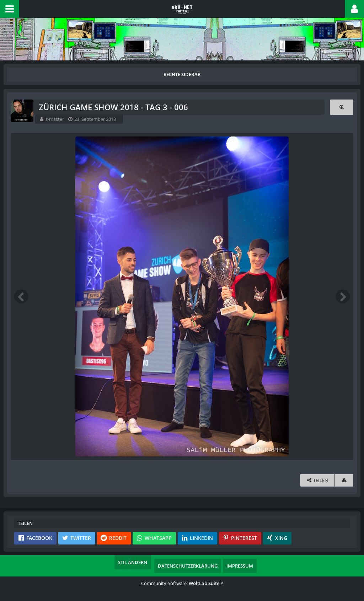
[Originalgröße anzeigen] (342, 107)
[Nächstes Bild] (343, 296)
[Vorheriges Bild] (21, 296)
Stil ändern (133, 562)
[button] (10, 9)
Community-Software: (182, 583)
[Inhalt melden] (344, 480)
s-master (55, 119)
